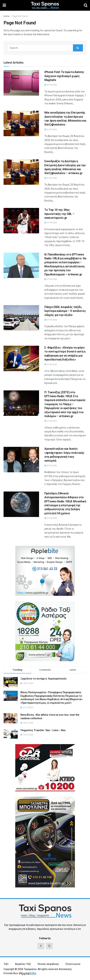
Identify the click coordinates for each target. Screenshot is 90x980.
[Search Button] (86, 5)
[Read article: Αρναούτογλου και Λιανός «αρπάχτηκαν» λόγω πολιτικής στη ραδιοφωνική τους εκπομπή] (21, 460)
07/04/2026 (51, 85)
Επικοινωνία (73, 964)
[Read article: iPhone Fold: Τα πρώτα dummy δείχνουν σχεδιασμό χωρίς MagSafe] (21, 83)
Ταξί (6, 964)
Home (6, 16)
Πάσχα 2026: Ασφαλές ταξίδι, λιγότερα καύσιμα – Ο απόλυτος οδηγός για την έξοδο (65, 311)
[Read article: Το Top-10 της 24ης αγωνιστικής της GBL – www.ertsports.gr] (21, 221)
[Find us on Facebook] (41, 946)
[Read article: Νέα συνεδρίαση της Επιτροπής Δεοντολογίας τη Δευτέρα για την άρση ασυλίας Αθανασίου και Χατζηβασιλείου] (21, 123)
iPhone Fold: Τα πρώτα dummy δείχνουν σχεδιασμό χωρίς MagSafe (64, 76)
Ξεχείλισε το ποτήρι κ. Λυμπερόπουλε (43, 679)
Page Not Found (20, 16)
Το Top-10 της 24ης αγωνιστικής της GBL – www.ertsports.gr (59, 214)
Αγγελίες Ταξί (23, 964)
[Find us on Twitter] (49, 946)
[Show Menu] (4, 5)
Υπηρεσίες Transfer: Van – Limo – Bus (43, 730)
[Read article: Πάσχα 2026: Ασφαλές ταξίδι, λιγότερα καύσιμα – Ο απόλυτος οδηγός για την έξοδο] (21, 318)
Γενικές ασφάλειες (48, 964)
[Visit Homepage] (45, 5)
